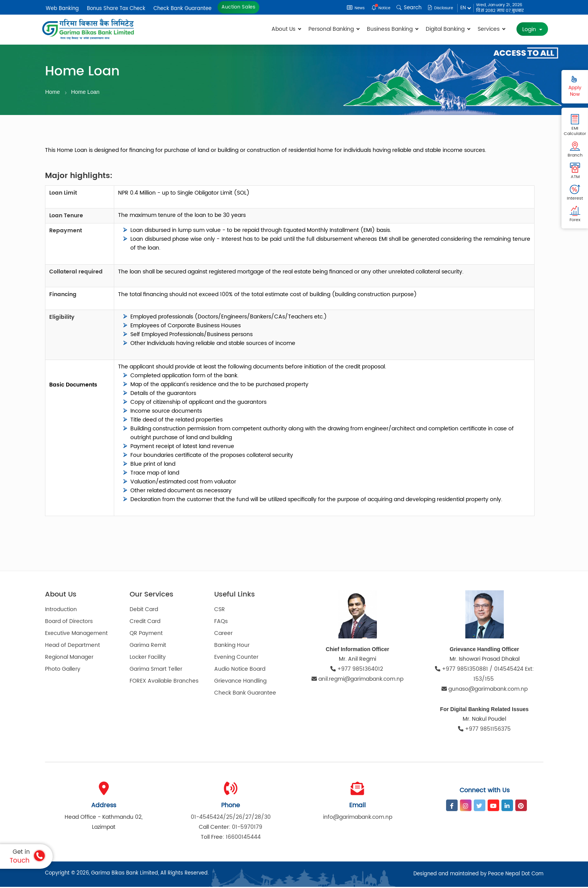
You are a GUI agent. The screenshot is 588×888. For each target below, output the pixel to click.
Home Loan (87, 92)
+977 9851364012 (357, 670)
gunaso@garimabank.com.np (485, 690)
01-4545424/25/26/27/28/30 (231, 818)
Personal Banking (334, 29)
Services (491, 29)
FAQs (221, 622)
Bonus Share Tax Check (116, 9)
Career (223, 634)
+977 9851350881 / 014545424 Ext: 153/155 (484, 675)
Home (53, 92)
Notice (373, 8)
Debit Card (144, 611)
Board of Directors (69, 622)
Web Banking (62, 9)
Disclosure (437, 8)
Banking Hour (232, 646)
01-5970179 (247, 828)
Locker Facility (148, 658)
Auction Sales (238, 7)
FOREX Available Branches (164, 682)
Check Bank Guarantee (182, 9)
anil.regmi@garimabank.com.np (357, 680)
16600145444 (243, 838)
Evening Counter (236, 658)
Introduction (61, 611)
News (344, 8)
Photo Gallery (63, 670)
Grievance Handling (240, 682)
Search (402, 8)
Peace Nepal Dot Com (516, 875)
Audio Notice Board (240, 670)
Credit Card (145, 622)
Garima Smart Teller (156, 670)
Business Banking (392, 29)
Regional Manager (69, 658)
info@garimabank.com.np (358, 818)
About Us (286, 29)
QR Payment (146, 634)
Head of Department (72, 646)
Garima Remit (148, 646)
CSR (220, 611)
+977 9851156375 (484, 730)
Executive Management (76, 634)
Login (530, 29)
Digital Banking (448, 29)
